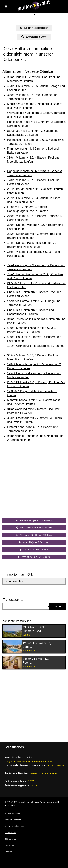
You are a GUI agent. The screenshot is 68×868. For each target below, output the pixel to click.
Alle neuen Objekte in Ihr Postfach (34, 520)
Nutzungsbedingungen (15, 826)
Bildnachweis (10, 839)
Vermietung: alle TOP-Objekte (34, 557)
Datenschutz (10, 833)
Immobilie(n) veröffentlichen (34, 542)
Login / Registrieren (34, 28)
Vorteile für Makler (13, 813)
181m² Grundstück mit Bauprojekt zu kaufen (35, 346)
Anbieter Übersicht (13, 820)
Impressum (9, 845)
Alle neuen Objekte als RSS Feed (34, 535)
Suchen (57, 606)
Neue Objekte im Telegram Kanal (34, 528)
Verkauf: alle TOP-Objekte (34, 550)
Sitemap (8, 852)
